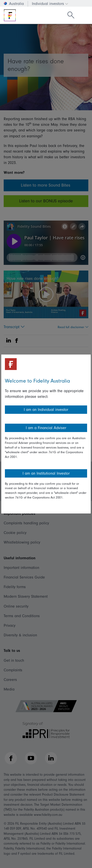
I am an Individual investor (46, 410)
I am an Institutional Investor (46, 473)
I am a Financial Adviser (46, 428)
